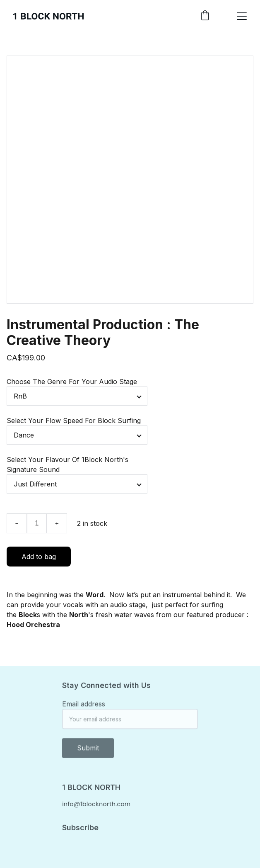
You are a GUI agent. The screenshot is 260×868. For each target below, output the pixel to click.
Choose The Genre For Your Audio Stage (72, 382)
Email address (84, 706)
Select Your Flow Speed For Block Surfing (74, 421)
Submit (88, 750)
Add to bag (39, 557)
